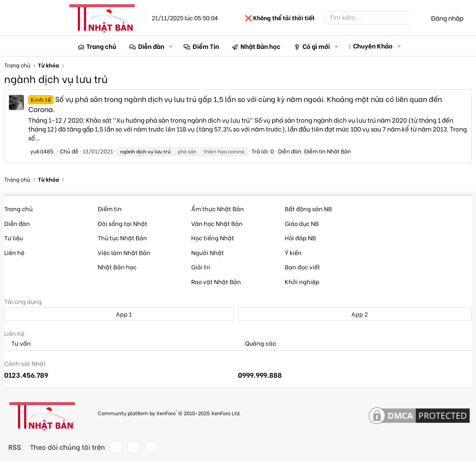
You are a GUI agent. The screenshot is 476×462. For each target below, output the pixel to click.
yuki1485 (42, 151)
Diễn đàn (151, 46)
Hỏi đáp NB (300, 238)
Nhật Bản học (261, 46)
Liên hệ (14, 252)
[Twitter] (134, 447)
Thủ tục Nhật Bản (122, 238)
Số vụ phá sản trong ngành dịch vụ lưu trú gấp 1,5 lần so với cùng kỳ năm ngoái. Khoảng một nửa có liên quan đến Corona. (235, 104)
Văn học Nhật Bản (217, 223)
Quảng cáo (257, 343)
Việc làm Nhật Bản (124, 252)
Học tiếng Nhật (213, 238)
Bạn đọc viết (302, 267)
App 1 (119, 314)
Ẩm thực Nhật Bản (218, 208)
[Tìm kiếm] (373, 18)
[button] (171, 46)
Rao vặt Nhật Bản (216, 281)
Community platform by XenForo (169, 412)
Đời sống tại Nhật (123, 223)
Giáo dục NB (302, 223)
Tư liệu (13, 238)
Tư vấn (17, 343)
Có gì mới (316, 46)
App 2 (355, 314)
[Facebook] (116, 447)
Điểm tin (110, 208)
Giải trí (201, 267)
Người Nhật (208, 252)
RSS (15, 447)
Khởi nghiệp (302, 281)
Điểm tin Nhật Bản (328, 151)
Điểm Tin (206, 46)
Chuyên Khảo (373, 46)
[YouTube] (151, 447)
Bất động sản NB (308, 208)
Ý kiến (293, 252)
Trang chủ (101, 46)
